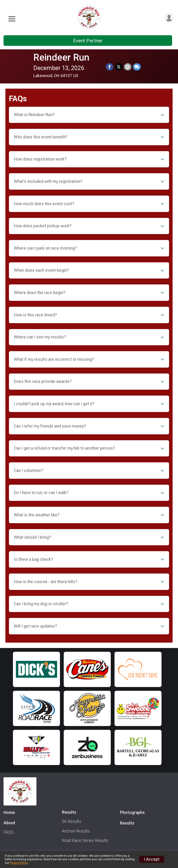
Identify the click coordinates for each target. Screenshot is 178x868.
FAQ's (9, 832)
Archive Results (76, 831)
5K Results (72, 821)
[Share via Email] (128, 67)
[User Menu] (169, 18)
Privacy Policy (19, 863)
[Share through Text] (137, 67)
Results (127, 823)
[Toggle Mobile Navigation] (12, 19)
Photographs (132, 813)
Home (9, 813)
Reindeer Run (62, 57)
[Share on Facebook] (110, 67)
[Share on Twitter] (119, 67)
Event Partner (88, 41)
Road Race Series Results (85, 841)
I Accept (152, 859)
